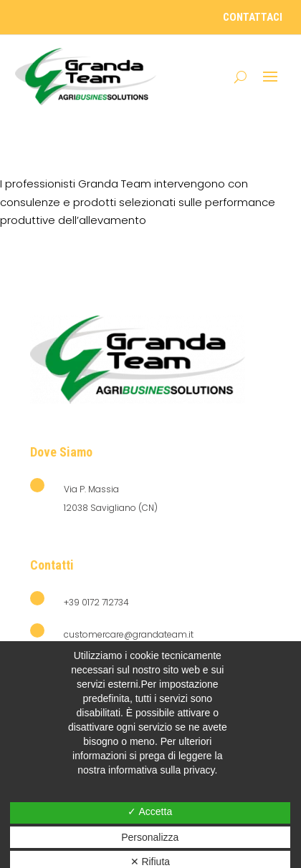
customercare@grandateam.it (129, 634)
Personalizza (150, 837)
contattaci (253, 17)
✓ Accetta (150, 811)
